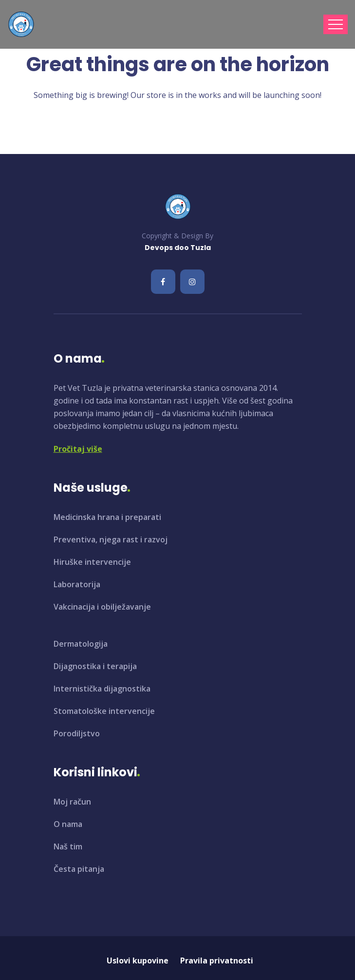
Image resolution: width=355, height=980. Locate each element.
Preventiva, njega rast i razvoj (111, 539)
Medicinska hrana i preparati (107, 517)
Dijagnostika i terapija (95, 666)
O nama (68, 824)
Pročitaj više (78, 449)
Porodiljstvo (77, 733)
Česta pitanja (79, 869)
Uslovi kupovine (138, 961)
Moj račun (72, 802)
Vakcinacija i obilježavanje (102, 607)
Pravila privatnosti (217, 961)
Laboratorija (77, 584)
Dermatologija (81, 644)
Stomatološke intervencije (104, 711)
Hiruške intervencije (92, 562)
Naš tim (68, 846)
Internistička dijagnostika (102, 689)
